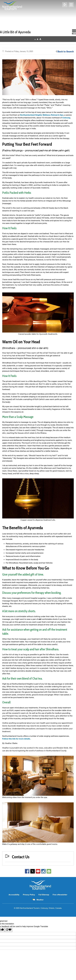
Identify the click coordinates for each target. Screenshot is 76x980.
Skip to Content (0, 0)
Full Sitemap (44, 895)
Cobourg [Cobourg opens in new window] (66, 118)
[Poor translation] (9, 930)
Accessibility (14, 895)
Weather (40, 900)
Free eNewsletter (60, 895)
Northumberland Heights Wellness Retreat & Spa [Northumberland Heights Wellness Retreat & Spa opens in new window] (42, 115)
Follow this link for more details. (16, 739)
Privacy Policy (29, 895)
